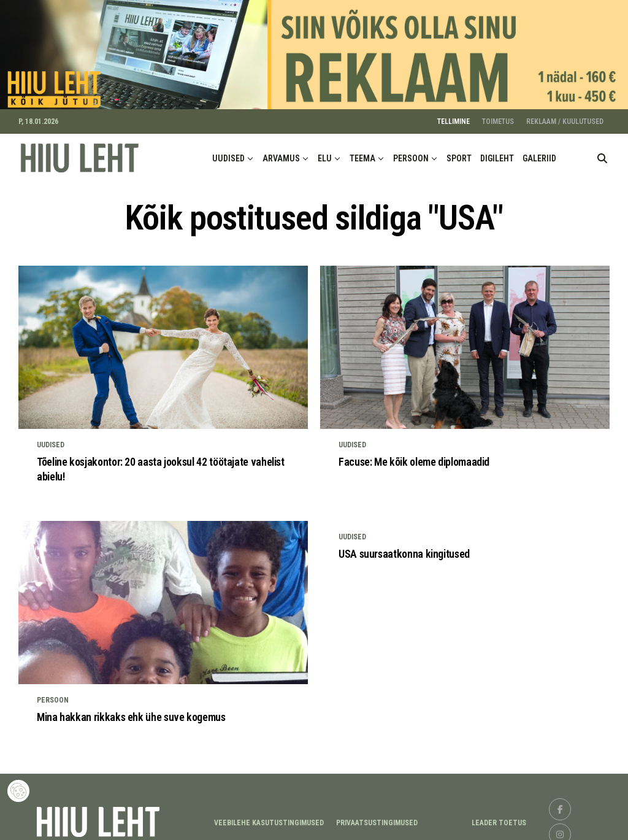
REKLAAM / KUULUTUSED (565, 116)
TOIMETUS (498, 116)
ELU (325, 153)
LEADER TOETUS (499, 817)
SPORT (459, 153)
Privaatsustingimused (377, 817)
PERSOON (411, 153)
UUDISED (228, 153)
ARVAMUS (281, 153)
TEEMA (362, 153)
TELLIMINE (454, 116)
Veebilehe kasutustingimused (269, 817)
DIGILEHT (497, 153)
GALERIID (539, 153)
